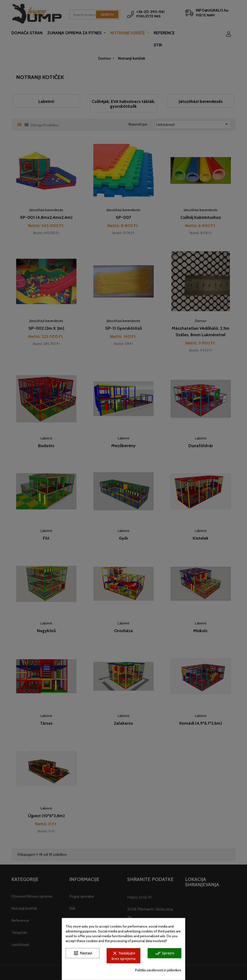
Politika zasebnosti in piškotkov (158, 970)
